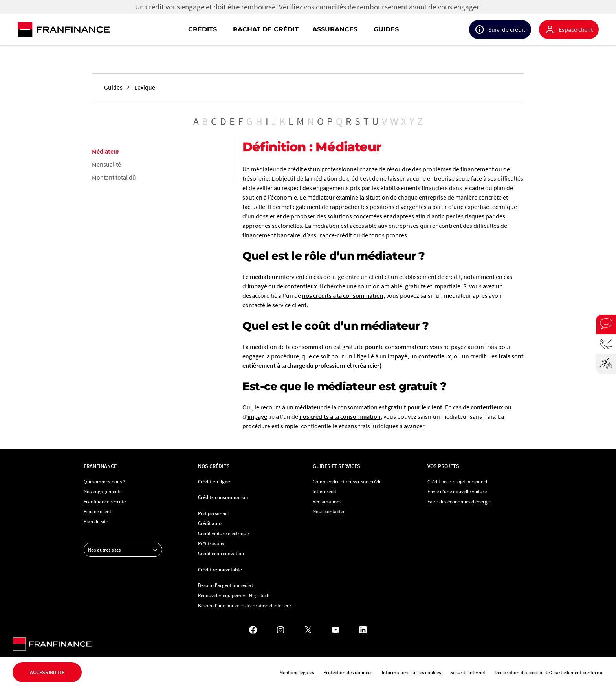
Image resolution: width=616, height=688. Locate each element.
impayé (257, 286)
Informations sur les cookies (411, 672)
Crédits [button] (203, 29)
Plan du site (96, 521)
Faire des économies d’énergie (459, 501)
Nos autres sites (125, 550)
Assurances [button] (335, 29)
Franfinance (100, 466)
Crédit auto (210, 523)
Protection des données (348, 672)
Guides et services (336, 466)
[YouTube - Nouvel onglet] (335, 630)
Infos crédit (324, 491)
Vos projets (443, 466)
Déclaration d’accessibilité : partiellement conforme (549, 672)
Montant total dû (114, 177)
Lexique (145, 87)
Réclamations (327, 501)
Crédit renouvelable (220, 569)
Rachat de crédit (266, 29)
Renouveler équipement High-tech (234, 595)
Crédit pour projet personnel (457, 481)
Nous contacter (329, 511)
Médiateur (106, 151)
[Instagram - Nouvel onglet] (280, 630)
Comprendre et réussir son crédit (347, 481)
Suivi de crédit (507, 29)
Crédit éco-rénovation (221, 553)
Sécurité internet (468, 672)
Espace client (576, 29)
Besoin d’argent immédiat (225, 585)
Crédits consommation (223, 497)
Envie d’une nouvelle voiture (457, 491)
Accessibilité (47, 672)
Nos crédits (214, 466)
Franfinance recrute (105, 501)
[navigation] (358, 29)
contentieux (301, 286)
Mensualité (106, 164)
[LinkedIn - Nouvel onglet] (363, 630)
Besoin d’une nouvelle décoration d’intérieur (245, 605)
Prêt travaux (211, 543)
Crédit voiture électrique (223, 533)
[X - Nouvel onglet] (308, 630)
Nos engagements (103, 491)
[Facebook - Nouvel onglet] (253, 630)
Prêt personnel (213, 513)
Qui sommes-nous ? (104, 481)
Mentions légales (297, 672)
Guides (386, 29)
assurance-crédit (330, 235)
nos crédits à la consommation (343, 295)
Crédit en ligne (214, 481)
